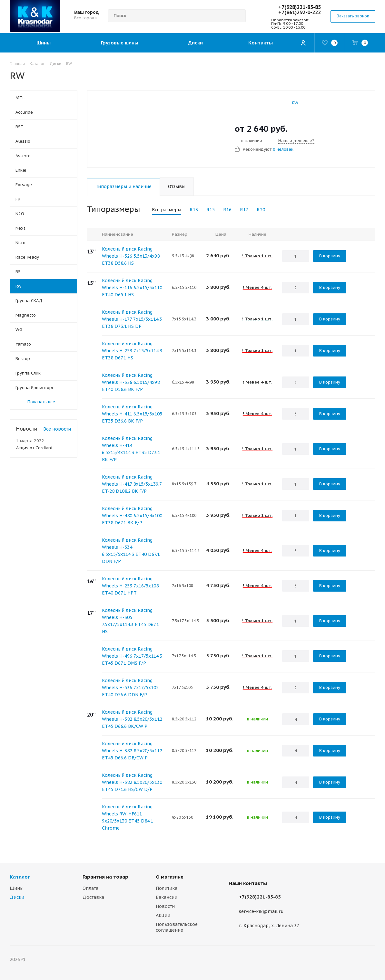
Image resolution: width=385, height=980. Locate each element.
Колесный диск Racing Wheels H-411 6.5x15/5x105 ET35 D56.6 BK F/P (132, 414)
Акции (163, 915)
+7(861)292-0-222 (300, 12)
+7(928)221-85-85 (300, 7)
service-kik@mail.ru (261, 911)
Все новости (57, 429)
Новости (165, 906)
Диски (17, 897)
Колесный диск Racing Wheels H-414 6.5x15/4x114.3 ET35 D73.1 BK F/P (131, 449)
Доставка (93, 897)
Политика (167, 888)
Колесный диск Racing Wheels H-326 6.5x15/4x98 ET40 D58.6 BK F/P (131, 382)
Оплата (90, 888)
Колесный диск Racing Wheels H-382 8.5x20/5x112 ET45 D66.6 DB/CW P (132, 751)
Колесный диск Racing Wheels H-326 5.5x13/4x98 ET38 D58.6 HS (131, 256)
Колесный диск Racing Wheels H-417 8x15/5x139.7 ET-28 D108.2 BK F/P (132, 484)
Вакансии (167, 897)
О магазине (170, 877)
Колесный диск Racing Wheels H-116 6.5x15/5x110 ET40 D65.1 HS (132, 288)
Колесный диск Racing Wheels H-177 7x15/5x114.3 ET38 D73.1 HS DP (132, 319)
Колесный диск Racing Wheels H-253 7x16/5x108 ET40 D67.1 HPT (130, 586)
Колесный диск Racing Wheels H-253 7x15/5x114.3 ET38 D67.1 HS (132, 351)
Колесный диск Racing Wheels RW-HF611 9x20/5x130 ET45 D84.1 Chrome (128, 817)
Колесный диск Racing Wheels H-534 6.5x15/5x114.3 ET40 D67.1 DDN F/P (131, 551)
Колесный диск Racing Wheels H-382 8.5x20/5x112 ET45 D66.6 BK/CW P (132, 719)
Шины (17, 888)
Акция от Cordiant (35, 448)
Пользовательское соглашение (177, 927)
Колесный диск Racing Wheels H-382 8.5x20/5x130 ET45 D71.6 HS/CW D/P (132, 782)
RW (295, 103)
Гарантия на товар (105, 877)
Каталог (20, 877)
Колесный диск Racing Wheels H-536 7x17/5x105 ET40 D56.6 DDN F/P (130, 688)
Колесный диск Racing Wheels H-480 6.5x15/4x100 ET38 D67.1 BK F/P (132, 516)
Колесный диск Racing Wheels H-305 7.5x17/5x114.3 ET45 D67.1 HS (130, 621)
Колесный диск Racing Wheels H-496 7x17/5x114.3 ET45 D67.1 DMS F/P (132, 656)
